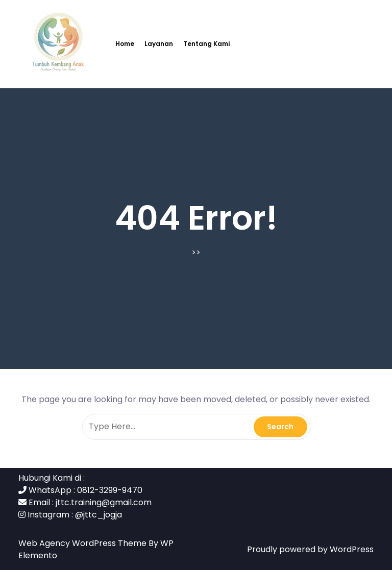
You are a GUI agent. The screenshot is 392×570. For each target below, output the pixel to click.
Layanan (159, 44)
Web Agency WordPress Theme (83, 543)
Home (125, 44)
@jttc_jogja (99, 515)
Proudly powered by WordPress (310, 549)
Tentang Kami (206, 44)
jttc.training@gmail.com (104, 502)
